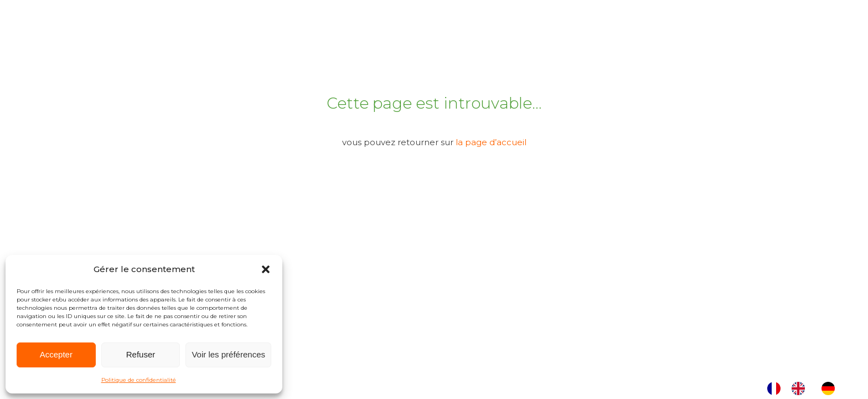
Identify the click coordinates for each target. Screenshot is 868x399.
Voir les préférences (228, 354)
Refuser (141, 354)
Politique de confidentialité (139, 380)
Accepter (56, 354)
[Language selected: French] (807, 388)
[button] (266, 269)
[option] (801, 388)
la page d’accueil (491, 142)
